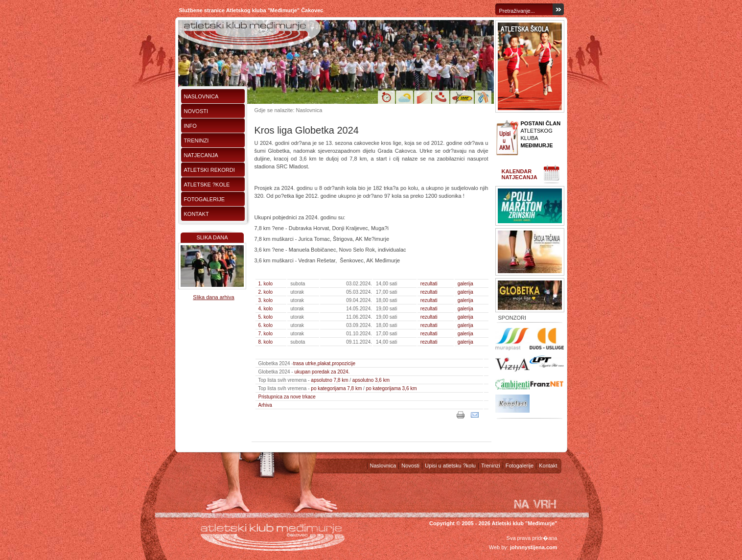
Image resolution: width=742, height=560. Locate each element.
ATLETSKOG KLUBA (541, 134)
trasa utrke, (305, 363)
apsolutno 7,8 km (329, 380)
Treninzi (197, 140)
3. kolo (266, 300)
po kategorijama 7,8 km (336, 388)
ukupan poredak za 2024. (322, 372)
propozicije (344, 363)
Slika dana (212, 237)
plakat (324, 363)
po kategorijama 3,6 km (392, 388)
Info (190, 126)
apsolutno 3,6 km (371, 380)
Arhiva (265, 405)
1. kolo (266, 284)
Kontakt (197, 214)
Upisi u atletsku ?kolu (450, 466)
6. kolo (266, 325)
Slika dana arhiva (213, 297)
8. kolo (266, 342)
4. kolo (266, 309)
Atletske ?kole (207, 185)
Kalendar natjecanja (520, 174)
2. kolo (266, 292)
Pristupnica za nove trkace (287, 397)
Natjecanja (201, 155)
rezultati (429, 284)
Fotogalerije (205, 199)
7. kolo (266, 334)
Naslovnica (201, 96)
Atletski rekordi (209, 170)
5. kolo (266, 317)
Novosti (196, 111)
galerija (465, 284)
